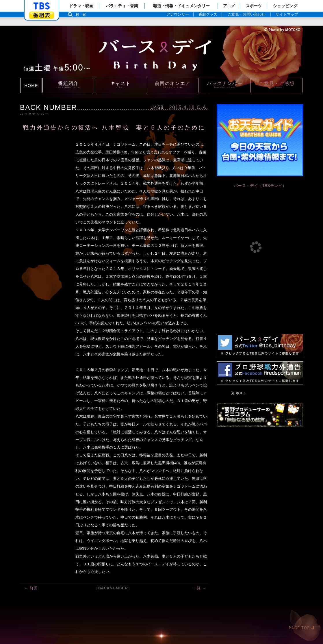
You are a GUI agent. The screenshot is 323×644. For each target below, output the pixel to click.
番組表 (42, 15)
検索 (82, 15)
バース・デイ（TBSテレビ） (260, 186)
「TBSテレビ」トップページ (42, 6)
